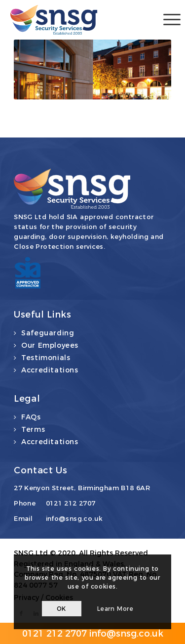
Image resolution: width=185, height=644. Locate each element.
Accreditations (50, 370)
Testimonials (46, 358)
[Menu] (167, 20)
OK (61, 609)
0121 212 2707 (71, 503)
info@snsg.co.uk (74, 518)
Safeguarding (48, 333)
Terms (33, 429)
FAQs (31, 417)
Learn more (115, 609)
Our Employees (50, 345)
